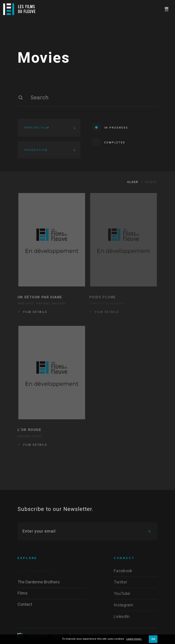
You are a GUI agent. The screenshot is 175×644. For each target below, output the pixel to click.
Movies (44, 58)
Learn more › (134, 639)
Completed (108, 142)
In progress (110, 127)
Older (133, 182)
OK (153, 639)
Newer (151, 182)
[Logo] (19, 9)
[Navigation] (166, 9)
